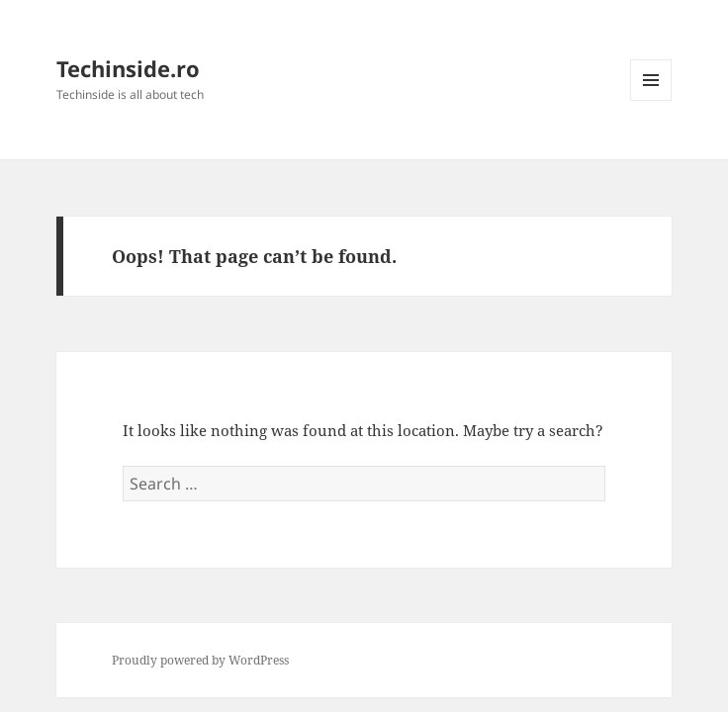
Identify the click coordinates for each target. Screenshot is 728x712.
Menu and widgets (651, 100)
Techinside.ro (128, 68)
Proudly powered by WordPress (200, 660)
